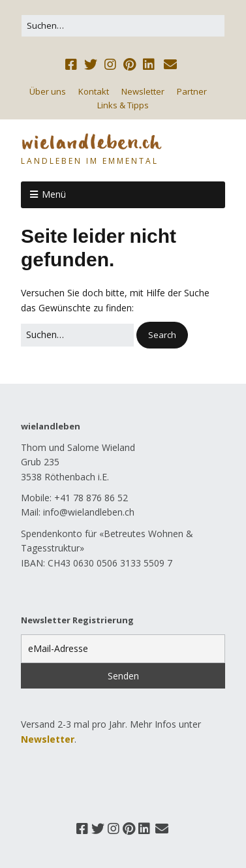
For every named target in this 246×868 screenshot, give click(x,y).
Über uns (48, 91)
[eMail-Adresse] (123, 649)
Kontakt (94, 91)
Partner (192, 91)
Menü (54, 194)
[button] (162, 335)
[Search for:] (123, 26)
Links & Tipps (123, 105)
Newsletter (143, 91)
